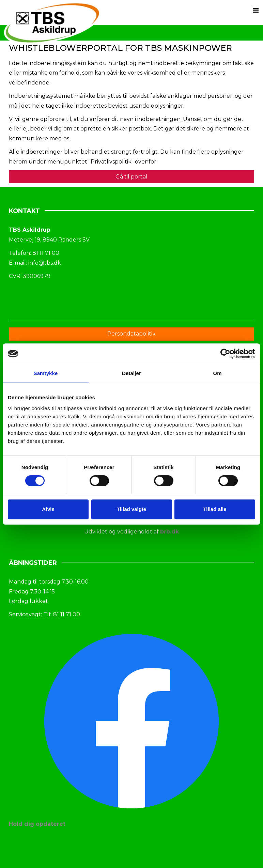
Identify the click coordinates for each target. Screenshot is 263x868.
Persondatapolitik (131, 334)
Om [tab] (217, 373)
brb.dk (169, 532)
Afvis (48, 509)
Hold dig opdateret (37, 824)
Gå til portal (131, 177)
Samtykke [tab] (46, 373)
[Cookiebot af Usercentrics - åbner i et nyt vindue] (225, 354)
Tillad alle (215, 509)
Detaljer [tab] (131, 373)
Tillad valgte (131, 509)
